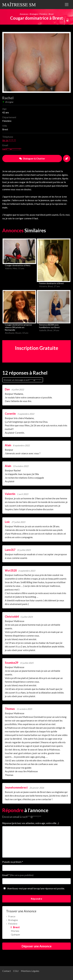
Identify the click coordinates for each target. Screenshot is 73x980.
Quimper (16, 934)
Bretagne (34, 14)
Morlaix (15, 931)
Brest (51, 14)
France (12, 916)
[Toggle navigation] (67, 5)
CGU (16, 971)
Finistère (43, 14)
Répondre (36, 899)
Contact (7, 971)
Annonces (24, 14)
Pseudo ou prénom (13, 862)
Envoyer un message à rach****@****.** (23, 380)
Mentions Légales (30, 971)
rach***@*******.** (12, 149)
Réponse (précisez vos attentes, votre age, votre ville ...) (31, 823)
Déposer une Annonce (37, 946)
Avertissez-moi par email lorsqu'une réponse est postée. (33, 888)
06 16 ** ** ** (9, 140)
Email (18, 875)
